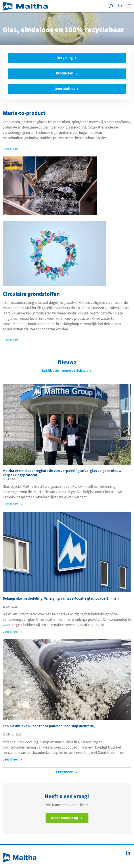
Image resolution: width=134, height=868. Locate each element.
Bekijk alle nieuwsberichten (65, 371)
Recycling (65, 58)
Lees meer (10, 148)
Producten (65, 73)
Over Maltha (65, 89)
